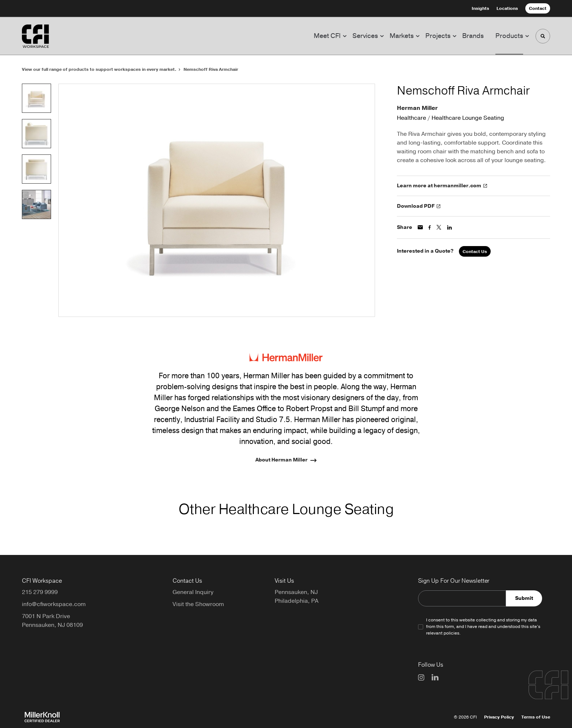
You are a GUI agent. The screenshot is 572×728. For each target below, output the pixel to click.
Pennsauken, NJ (296, 592)
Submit (524, 598)
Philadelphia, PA (297, 601)
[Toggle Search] (543, 36)
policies (451, 633)
